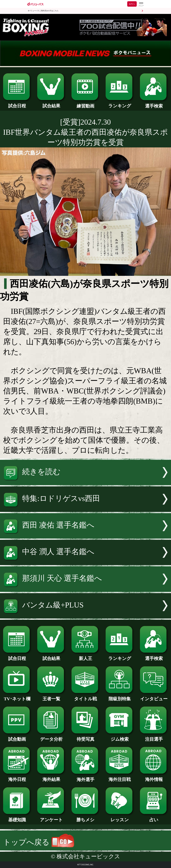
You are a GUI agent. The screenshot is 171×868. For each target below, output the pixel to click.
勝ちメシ (85, 818)
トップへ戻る (39, 842)
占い (154, 818)
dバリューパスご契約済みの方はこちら (43, 11)
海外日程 (17, 777)
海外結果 (51, 777)
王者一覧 (51, 697)
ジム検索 (120, 737)
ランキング (120, 104)
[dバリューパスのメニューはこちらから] (141, 4)
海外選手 (85, 777)
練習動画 (85, 104)
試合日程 (17, 104)
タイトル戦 (85, 697)
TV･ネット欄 (17, 697)
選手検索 (154, 104)
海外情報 (154, 777)
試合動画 (17, 737)
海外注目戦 (120, 777)
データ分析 (51, 737)
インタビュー (154, 697)
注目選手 (154, 737)
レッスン (120, 818)
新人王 (85, 656)
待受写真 (85, 737)
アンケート (51, 818)
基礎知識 (17, 818)
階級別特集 (120, 697)
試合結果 (51, 104)
